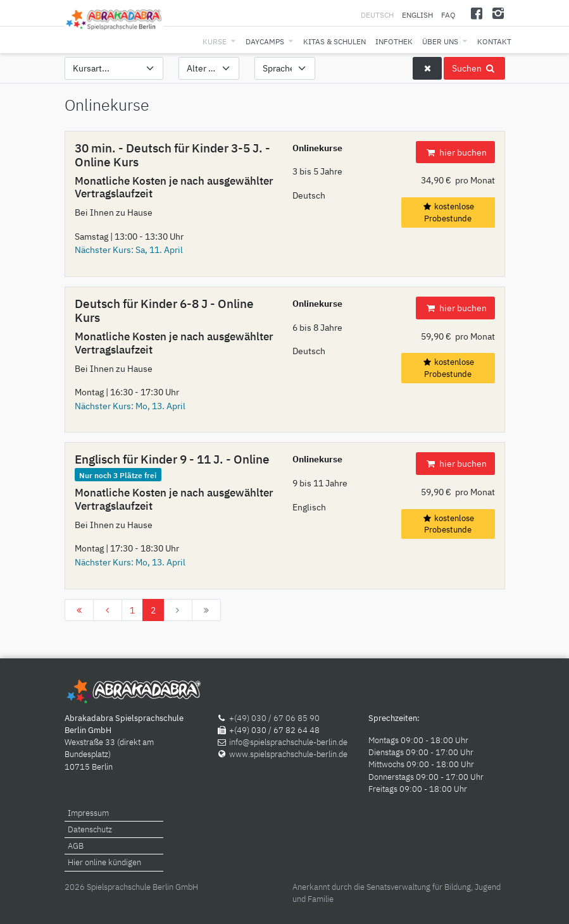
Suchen (474, 68)
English (417, 15)
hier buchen (455, 152)
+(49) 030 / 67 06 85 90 (274, 718)
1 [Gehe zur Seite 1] (132, 610)
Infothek (394, 41)
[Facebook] (476, 13)
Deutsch (378, 15)
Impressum (88, 813)
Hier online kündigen (104, 862)
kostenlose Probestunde (448, 212)
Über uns (440, 41)
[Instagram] (498, 13)
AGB (76, 846)
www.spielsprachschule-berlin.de (288, 754)
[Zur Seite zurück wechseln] (108, 610)
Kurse (215, 41)
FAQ (448, 15)
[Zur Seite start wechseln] (79, 610)
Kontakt (494, 41)
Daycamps (265, 41)
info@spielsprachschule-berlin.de (288, 742)
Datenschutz (90, 829)
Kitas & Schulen (335, 41)
